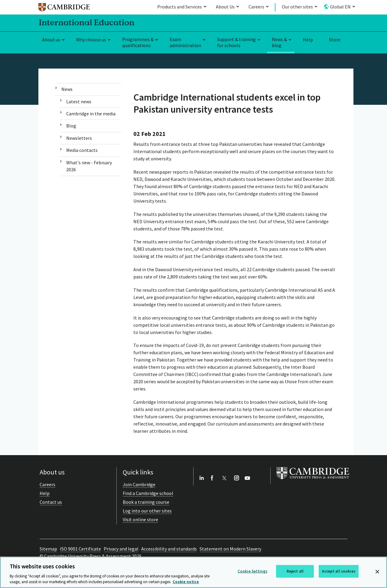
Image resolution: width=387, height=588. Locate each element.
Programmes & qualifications (138, 42)
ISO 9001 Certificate (80, 549)
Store (335, 40)
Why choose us (91, 40)
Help (308, 40)
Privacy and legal (121, 549)
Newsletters (79, 138)
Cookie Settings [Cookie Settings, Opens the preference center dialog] (252, 571)
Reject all (295, 571)
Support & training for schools (236, 42)
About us (51, 40)
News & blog (279, 42)
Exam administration (185, 42)
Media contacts (82, 150)
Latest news (79, 101)
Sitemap (48, 549)
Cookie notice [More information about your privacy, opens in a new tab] (186, 582)
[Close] (377, 572)
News (67, 89)
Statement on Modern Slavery (230, 549)
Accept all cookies (338, 571)
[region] (193, 572)
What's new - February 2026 (89, 166)
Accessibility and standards (169, 549)
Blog (71, 126)
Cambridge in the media (91, 114)
